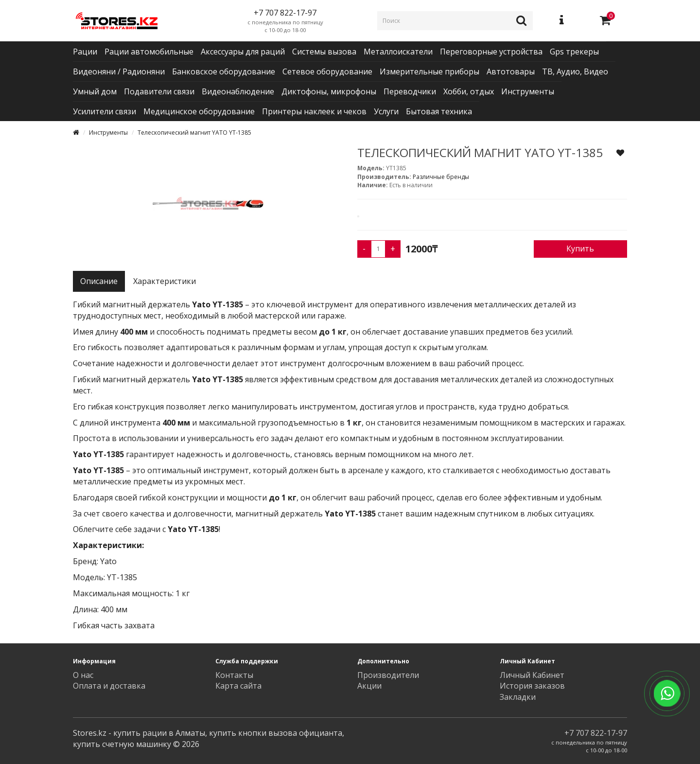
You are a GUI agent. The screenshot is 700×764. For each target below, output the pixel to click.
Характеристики (165, 281)
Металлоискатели (398, 52)
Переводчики (410, 91)
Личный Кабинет (532, 675)
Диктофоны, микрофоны (329, 91)
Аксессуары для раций (243, 52)
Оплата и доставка (109, 686)
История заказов (532, 686)
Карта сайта (238, 686)
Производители (388, 675)
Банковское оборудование (224, 71)
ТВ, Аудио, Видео (575, 71)
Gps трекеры (574, 52)
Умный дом (95, 91)
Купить (580, 249)
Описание (99, 281)
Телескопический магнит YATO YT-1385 (194, 133)
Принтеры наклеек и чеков (314, 111)
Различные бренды (441, 177)
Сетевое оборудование (327, 71)
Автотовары (511, 71)
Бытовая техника (439, 111)
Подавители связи (159, 91)
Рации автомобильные (149, 52)
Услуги (386, 111)
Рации (85, 52)
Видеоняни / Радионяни (119, 71)
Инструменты (528, 91)
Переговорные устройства (491, 52)
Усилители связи (105, 111)
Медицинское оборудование (199, 111)
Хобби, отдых (469, 91)
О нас (83, 675)
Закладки (518, 697)
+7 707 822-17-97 (596, 733)
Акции (369, 686)
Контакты (234, 675)
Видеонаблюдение (238, 91)
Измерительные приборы (429, 71)
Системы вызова (324, 52)
